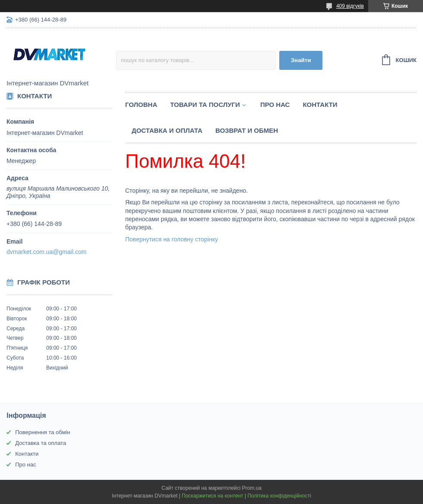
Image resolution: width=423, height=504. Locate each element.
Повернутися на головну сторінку (172, 239)
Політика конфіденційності (279, 496)
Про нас (275, 105)
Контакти (320, 105)
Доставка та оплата (41, 443)
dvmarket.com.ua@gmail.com (46, 252)
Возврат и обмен (247, 130)
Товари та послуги (205, 105)
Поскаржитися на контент (212, 496)
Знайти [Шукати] (301, 60)
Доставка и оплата (167, 130)
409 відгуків (350, 6)
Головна (141, 105)
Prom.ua (252, 488)
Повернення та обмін (43, 432)
